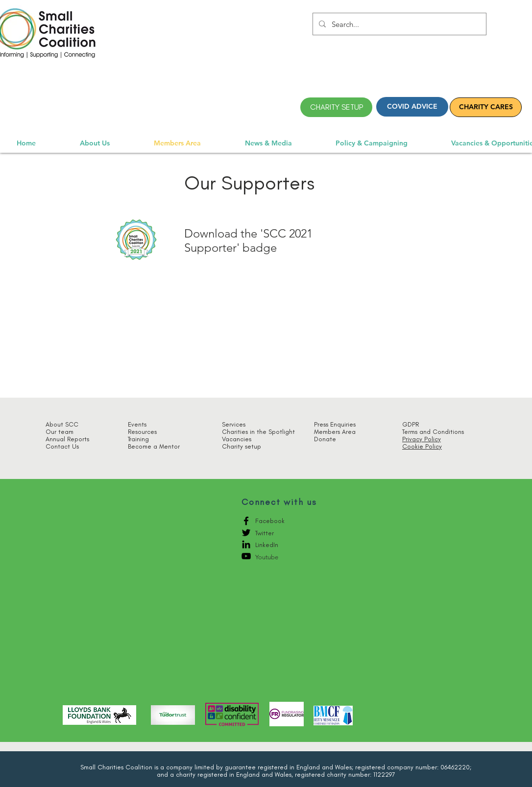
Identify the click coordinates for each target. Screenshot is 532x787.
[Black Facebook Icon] (246, 521)
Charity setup (242, 446)
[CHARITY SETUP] (336, 107)
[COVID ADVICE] (412, 107)
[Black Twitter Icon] (246, 533)
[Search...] (399, 24)
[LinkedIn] (246, 544)
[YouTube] (246, 556)
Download (211, 233)
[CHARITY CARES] (486, 107)
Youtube (267, 557)
